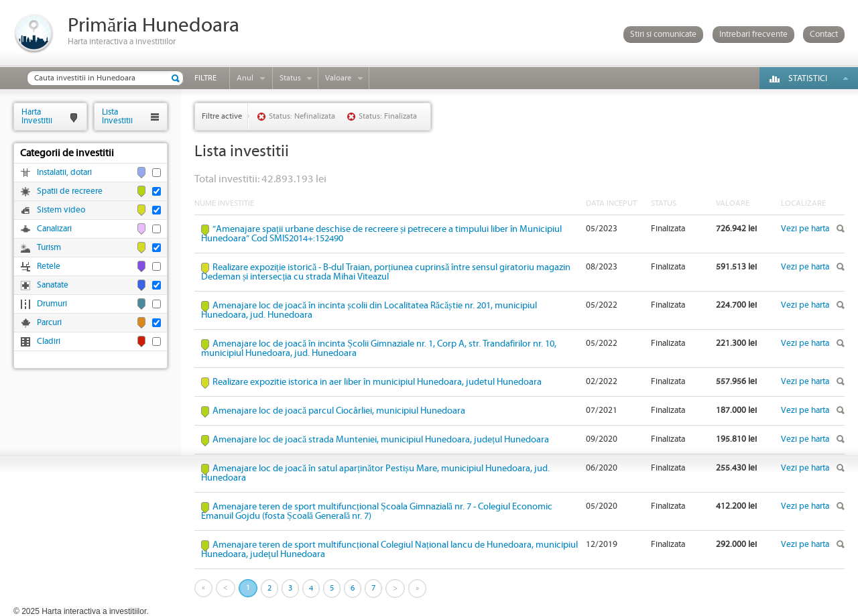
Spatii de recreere (70, 191)
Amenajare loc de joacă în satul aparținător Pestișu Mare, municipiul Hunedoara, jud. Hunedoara (375, 473)
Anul (245, 78)
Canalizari (54, 229)
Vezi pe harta (805, 229)
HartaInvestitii (37, 116)
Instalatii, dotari (64, 173)
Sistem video (61, 210)
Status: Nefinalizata (302, 116)
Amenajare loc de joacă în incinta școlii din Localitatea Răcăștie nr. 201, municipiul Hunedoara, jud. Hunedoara (369, 310)
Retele (49, 266)
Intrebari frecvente (753, 35)
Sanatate (53, 285)
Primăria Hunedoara (154, 26)
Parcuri (49, 323)
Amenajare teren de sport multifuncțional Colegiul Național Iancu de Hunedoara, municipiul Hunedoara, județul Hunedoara (389, 550)
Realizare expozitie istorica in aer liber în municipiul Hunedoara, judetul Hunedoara (377, 382)
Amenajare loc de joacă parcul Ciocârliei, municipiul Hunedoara (339, 411)
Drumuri (52, 304)
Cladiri (49, 342)
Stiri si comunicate (663, 35)
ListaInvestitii (117, 116)
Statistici (808, 79)
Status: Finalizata (388, 116)
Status (290, 78)
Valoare (338, 78)
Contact (824, 35)
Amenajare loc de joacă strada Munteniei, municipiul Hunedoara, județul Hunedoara (381, 440)
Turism (49, 248)
